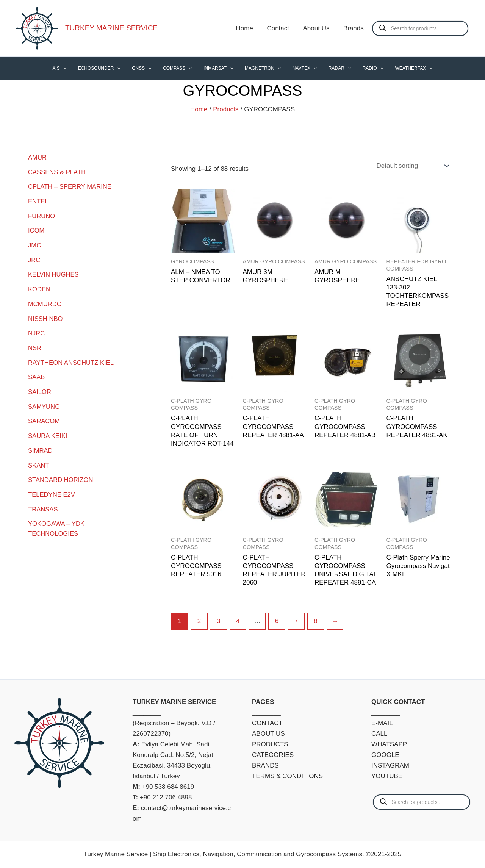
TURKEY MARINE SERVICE (111, 28)
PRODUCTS (270, 744)
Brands (354, 28)
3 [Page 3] (218, 621)
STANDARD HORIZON (61, 476)
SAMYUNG (44, 404)
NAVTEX (301, 68)
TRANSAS (43, 505)
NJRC (37, 331)
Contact (281, 28)
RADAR (333, 68)
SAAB (37, 375)
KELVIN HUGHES (54, 273)
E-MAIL (382, 723)
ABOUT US (268, 734)
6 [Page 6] (277, 621)
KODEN (39, 288)
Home (248, 28)
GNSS (148, 68)
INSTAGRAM (390, 766)
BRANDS (265, 766)
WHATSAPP (389, 744)
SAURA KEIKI (48, 433)
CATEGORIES (273, 755)
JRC (34, 259)
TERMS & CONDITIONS (287, 776)
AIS (71, 68)
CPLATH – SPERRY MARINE (71, 186)
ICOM (36, 230)
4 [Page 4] (238, 621)
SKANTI (40, 462)
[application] (74, 68)
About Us (318, 28)
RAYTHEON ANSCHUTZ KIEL (72, 360)
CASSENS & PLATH (58, 172)
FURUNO (42, 215)
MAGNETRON (262, 68)
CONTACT (267, 723)
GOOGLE (385, 755)
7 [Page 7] (296, 621)
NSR (35, 346)
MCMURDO (45, 302)
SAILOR (40, 389)
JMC (35, 244)
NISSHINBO (46, 317)
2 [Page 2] (199, 621)
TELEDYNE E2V (52, 491)
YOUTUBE (387, 776)
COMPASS (181, 68)
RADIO (364, 68)
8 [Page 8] (315, 621)
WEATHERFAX (403, 68)
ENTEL (38, 201)
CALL (379, 734)
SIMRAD (41, 447)
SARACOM (44, 418)
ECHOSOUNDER (108, 68)
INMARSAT (219, 68)
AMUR (38, 157)
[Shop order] (412, 166)
